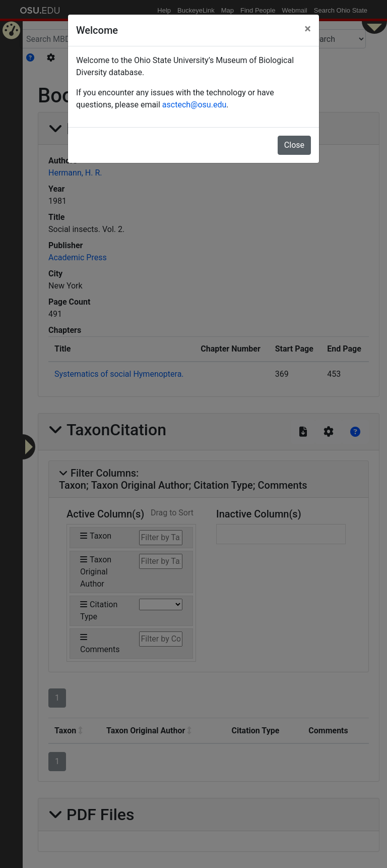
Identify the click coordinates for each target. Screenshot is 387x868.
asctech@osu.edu (194, 105)
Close (294, 145)
